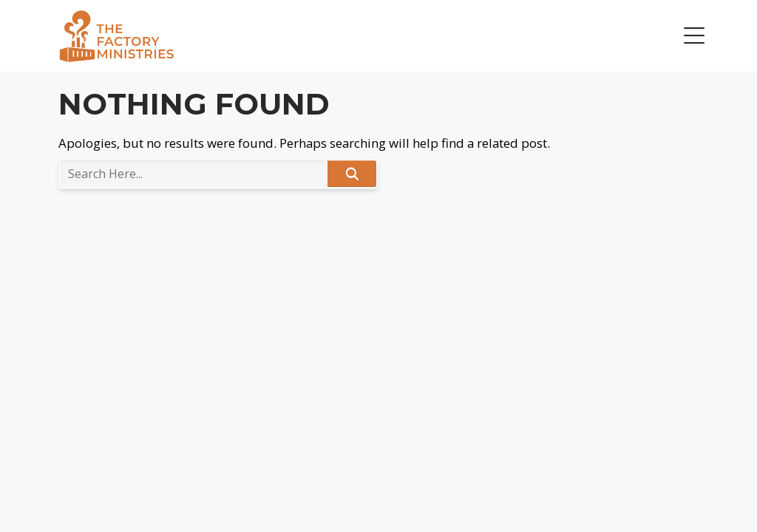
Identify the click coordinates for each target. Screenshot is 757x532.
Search (352, 174)
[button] (694, 36)
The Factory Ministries (116, 36)
